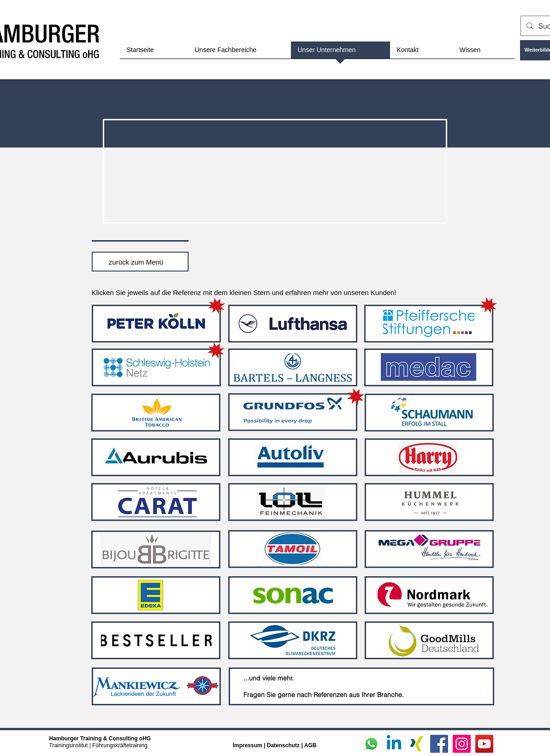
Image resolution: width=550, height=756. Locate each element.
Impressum (248, 745)
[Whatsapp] (371, 744)
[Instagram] (462, 744)
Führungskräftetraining (120, 745)
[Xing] (417, 744)
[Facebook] (439, 744)
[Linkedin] (394, 744)
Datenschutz (284, 745)
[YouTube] (484, 744)
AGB (310, 745)
